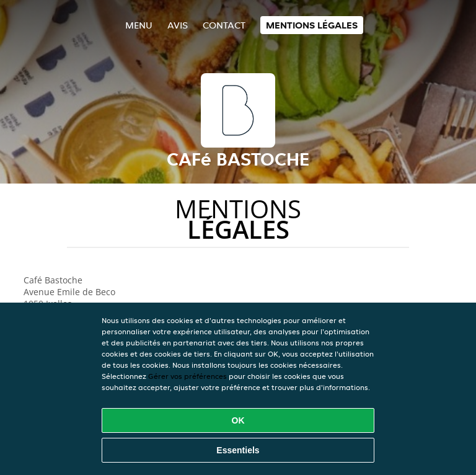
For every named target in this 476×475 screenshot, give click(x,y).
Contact (224, 25)
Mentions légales (312, 25)
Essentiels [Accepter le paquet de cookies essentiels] (238, 450)
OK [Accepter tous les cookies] (238, 420)
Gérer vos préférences (187, 376)
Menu (139, 25)
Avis (178, 25)
